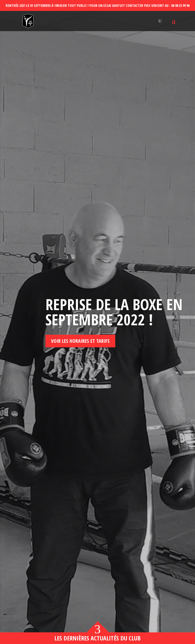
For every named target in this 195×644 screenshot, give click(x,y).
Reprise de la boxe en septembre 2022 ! (114, 312)
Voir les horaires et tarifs (80, 341)
